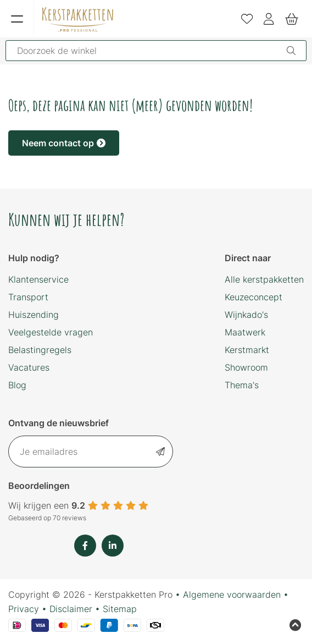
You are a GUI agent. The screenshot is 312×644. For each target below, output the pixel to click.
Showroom (246, 367)
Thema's (242, 385)
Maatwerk (245, 332)
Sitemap (120, 609)
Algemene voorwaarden (232, 595)
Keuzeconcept (254, 297)
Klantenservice (38, 279)
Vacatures (29, 367)
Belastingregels (40, 350)
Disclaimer (71, 609)
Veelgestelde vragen (51, 332)
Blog (17, 385)
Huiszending (34, 315)
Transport (28, 297)
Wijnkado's (246, 315)
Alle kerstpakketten (264, 279)
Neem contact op (64, 143)
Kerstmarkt (247, 350)
